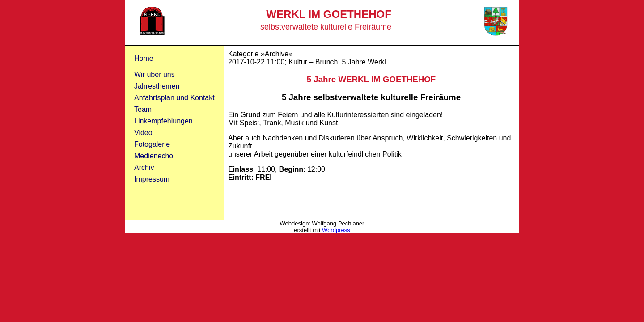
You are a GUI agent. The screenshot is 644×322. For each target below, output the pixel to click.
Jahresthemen (157, 86)
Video (143, 133)
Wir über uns (155, 74)
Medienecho (154, 156)
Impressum (152, 179)
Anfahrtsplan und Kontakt (174, 98)
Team (143, 109)
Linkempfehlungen (163, 121)
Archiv (144, 167)
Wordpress (336, 230)
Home (144, 58)
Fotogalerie (152, 144)
